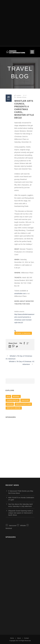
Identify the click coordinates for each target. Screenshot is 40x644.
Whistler (21, 525)
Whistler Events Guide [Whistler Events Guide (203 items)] (23, 404)
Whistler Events (22, 97)
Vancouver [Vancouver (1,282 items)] (25, 400)
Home (12, 638)
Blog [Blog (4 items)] (8, 396)
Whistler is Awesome (23, 333)
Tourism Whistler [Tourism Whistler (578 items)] (13, 400)
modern (19, 95)
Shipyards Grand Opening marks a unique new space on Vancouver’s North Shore (21, 513)
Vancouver (11, 525)
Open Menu (32, 52)
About (19, 638)
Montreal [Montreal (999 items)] (16, 396)
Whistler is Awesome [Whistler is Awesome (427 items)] (14, 408)
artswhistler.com (20, 293)
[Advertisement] (20, 22)
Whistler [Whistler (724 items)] (10, 404)
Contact (26, 638)
